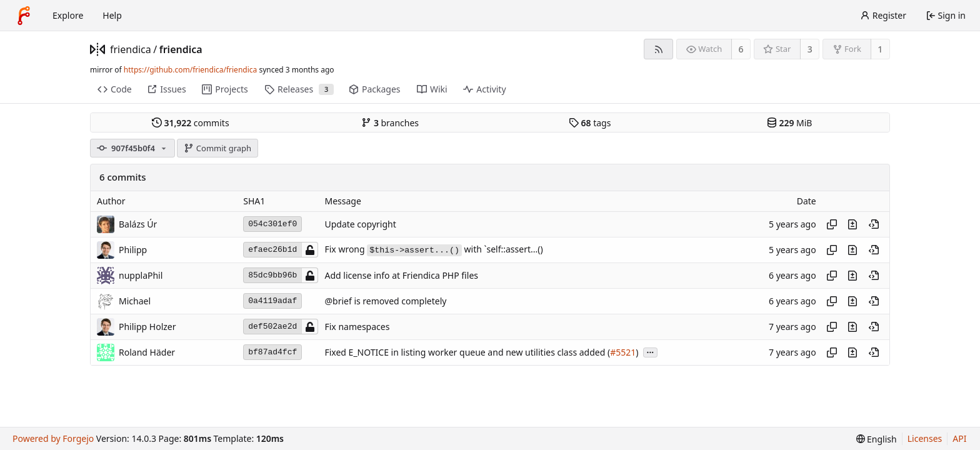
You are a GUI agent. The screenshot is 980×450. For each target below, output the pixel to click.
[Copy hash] (832, 224)
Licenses (925, 438)
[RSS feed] (658, 49)
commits (191, 123)
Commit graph (217, 148)
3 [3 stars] (810, 49)
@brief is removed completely (385, 301)
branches (390, 123)
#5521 (623, 352)
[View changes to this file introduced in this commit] (852, 224)
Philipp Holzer (147, 327)
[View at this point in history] (874, 224)
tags (590, 123)
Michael (135, 301)
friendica (131, 49)
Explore (68, 15)
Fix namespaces (357, 327)
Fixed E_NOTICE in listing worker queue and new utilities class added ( (467, 352)
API (959, 438)
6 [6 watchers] (741, 49)
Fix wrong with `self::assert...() (433, 249)
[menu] (877, 439)
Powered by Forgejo (53, 438)
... (651, 352)
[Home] (24, 16)
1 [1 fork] (880, 49)
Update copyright (360, 224)
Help (112, 15)
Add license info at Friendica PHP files (401, 275)
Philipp (133, 250)
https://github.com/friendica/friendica (190, 70)
